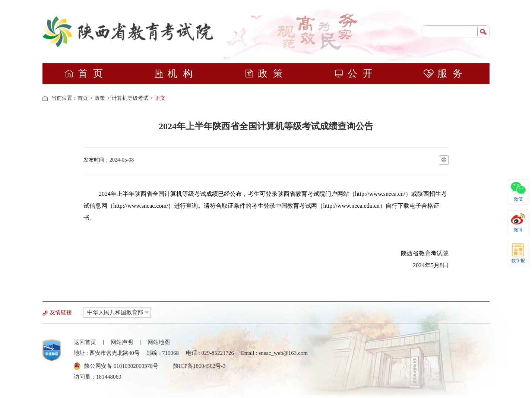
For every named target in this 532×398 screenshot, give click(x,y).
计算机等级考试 (130, 98)
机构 (176, 74)
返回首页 (85, 342)
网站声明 (122, 342)
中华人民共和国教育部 (115, 312)
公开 (356, 74)
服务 (446, 74)
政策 (266, 74)
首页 (86, 74)
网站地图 (159, 342)
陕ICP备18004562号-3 (199, 366)
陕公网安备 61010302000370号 (121, 366)
